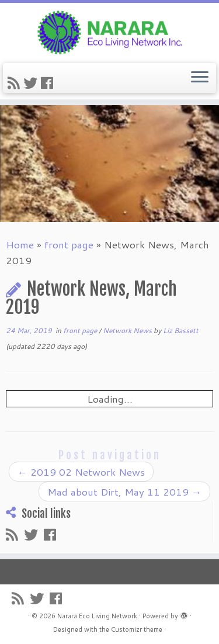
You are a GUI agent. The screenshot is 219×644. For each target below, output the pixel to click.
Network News (128, 330)
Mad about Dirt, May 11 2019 (124, 491)
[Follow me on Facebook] (49, 83)
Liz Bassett (181, 330)
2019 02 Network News (81, 472)
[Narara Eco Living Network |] (109, 32)
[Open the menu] (200, 78)
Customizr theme (137, 629)
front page (69, 244)
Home (20, 244)
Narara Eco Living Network (97, 616)
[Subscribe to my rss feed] (15, 83)
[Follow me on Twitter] (32, 83)
